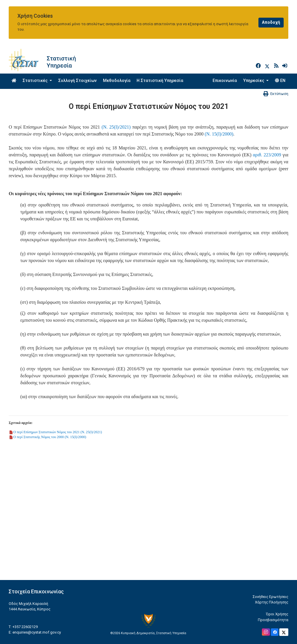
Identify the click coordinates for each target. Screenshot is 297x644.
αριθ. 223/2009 (267, 155)
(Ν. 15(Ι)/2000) (219, 134)
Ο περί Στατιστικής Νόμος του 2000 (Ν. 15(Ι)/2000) (50, 437)
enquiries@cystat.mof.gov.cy (37, 632)
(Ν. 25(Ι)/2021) (116, 127)
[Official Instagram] (266, 632)
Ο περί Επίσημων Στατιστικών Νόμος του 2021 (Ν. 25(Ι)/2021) (58, 432)
